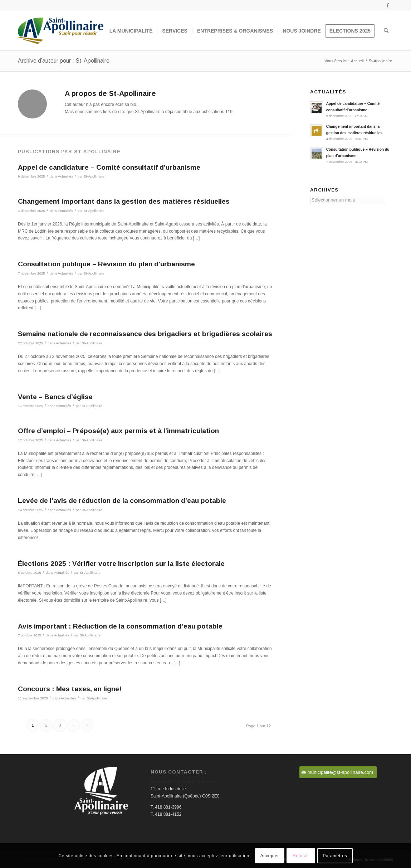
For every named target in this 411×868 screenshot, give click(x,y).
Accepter (270, 856)
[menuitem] (131, 31)
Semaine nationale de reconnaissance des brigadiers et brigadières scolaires (145, 334)
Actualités (65, 176)
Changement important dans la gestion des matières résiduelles (124, 201)
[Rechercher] (386, 31)
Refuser (301, 856)
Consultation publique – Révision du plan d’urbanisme (106, 264)
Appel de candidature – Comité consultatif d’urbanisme (109, 167)
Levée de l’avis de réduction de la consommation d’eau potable (122, 501)
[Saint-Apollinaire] (61, 31)
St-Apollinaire (94, 176)
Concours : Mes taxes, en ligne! (70, 689)
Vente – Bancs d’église (55, 397)
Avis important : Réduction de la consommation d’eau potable (120, 626)
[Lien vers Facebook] (388, 5)
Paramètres (335, 856)
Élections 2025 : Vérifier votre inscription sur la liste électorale (121, 564)
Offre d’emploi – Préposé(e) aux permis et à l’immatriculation (118, 431)
